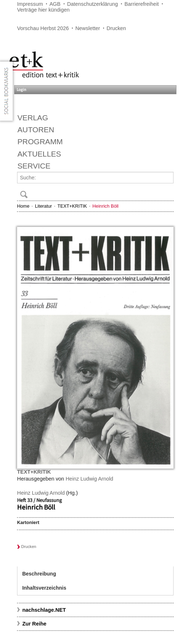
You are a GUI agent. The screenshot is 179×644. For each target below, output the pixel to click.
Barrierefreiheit (142, 4)
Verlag (33, 118)
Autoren (36, 130)
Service (34, 166)
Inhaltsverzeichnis (44, 588)
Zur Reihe (34, 624)
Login (21, 90)
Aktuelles (39, 154)
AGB (55, 4)
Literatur (43, 206)
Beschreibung (39, 574)
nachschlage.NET (44, 610)
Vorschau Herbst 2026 (43, 28)
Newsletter (88, 28)
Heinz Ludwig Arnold (89, 479)
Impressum (30, 4)
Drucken (117, 28)
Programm (40, 142)
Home (23, 206)
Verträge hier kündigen (43, 10)
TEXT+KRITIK (72, 206)
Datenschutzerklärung (93, 4)
